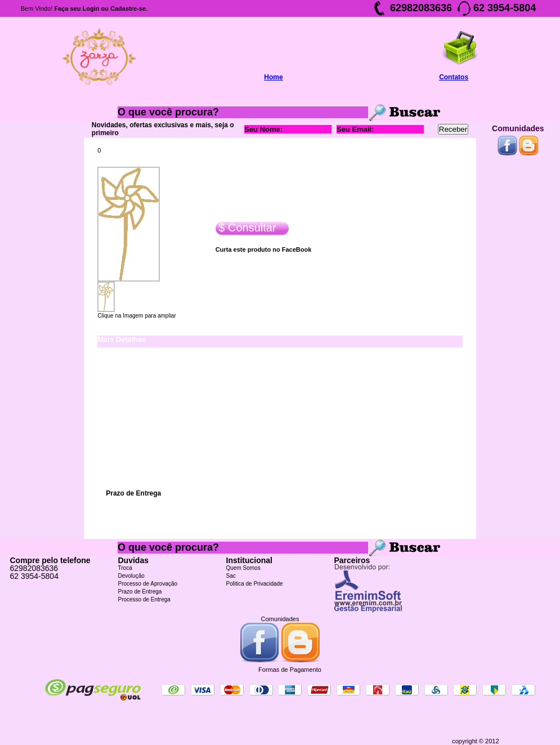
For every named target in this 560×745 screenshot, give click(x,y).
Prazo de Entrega (140, 592)
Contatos (454, 77)
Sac (231, 576)
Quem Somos (243, 568)
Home (273, 77)
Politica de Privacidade (255, 584)
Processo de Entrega (144, 599)
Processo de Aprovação (148, 584)
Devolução (131, 576)
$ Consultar (246, 228)
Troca (125, 568)
